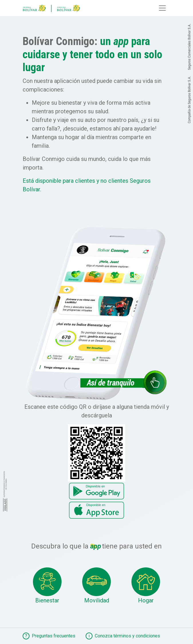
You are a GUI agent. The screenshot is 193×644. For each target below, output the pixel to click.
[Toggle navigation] (162, 8)
